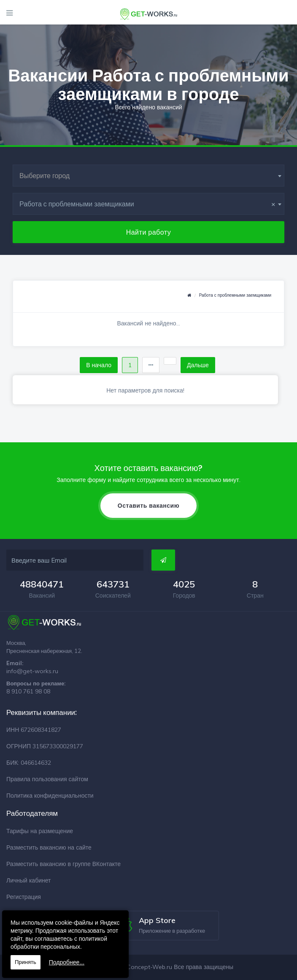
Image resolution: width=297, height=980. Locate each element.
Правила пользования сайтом (47, 779)
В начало (99, 365)
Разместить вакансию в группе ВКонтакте (63, 864)
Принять (26, 962)
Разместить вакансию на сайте (49, 847)
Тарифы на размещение (40, 831)
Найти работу (149, 232)
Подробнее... (67, 962)
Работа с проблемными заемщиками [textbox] (147, 204)
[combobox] (148, 176)
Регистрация (24, 897)
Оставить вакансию (148, 506)
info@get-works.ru (32, 671)
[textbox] (148, 176)
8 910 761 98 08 (28, 691)
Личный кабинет (28, 880)
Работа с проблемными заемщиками (235, 295)
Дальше (198, 365)
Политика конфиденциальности (50, 796)
